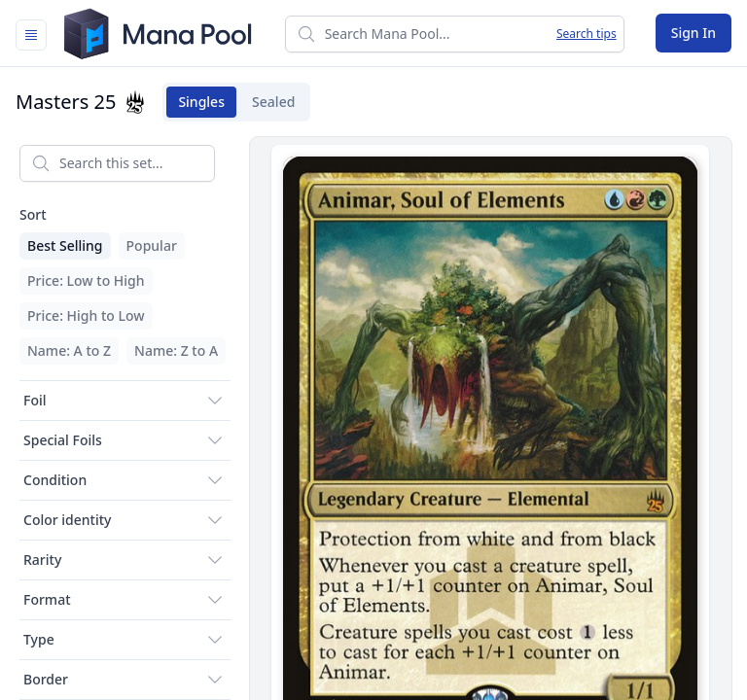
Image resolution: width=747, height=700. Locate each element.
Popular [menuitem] (152, 245)
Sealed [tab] (267, 102)
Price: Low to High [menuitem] (86, 280)
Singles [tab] (196, 102)
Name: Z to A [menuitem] (176, 350)
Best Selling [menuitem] (65, 245)
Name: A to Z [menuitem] (69, 350)
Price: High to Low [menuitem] (86, 315)
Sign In (694, 33)
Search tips (587, 34)
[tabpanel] (373, 415)
